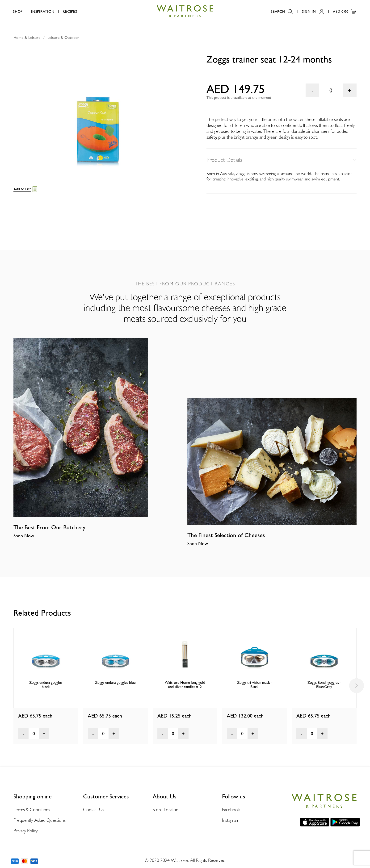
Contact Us (94, 810)
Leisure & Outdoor (63, 38)
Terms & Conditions (32, 810)
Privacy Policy (26, 831)
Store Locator (165, 810)
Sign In (313, 12)
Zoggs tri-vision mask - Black (255, 685)
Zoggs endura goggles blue (115, 682)
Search (282, 12)
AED (345, 12)
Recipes (70, 12)
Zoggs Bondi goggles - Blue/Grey (324, 685)
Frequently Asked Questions (39, 820)
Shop (18, 12)
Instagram (231, 820)
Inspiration (43, 12)
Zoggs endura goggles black (46, 685)
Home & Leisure (27, 38)
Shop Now (24, 536)
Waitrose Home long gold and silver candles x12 (185, 685)
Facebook (231, 810)
